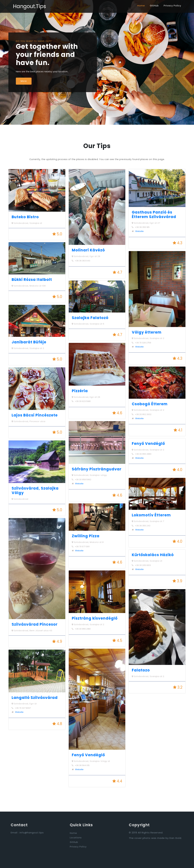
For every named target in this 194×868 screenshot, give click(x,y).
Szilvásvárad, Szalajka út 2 (28, 348)
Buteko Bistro (25, 217)
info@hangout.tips (32, 833)
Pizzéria (80, 391)
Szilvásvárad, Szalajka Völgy (35, 491)
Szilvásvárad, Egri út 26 (86, 397)
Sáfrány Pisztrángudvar (97, 469)
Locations (76, 838)
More (24, 81)
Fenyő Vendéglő (88, 755)
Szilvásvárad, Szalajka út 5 (88, 324)
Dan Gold (175, 838)
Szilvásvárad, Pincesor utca (29, 421)
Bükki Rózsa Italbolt (32, 280)
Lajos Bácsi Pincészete (35, 415)
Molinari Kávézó (88, 250)
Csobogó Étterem (150, 404)
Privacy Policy (172, 6)
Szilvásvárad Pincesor (35, 624)
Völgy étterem (147, 332)
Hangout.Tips (29, 6)
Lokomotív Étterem (151, 515)
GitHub (154, 6)
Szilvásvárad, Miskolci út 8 (88, 542)
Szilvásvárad (20, 499)
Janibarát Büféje (29, 342)
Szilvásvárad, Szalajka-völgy (89, 475)
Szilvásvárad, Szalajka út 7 (148, 521)
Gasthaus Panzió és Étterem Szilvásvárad (154, 214)
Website (19, 712)
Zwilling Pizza (86, 536)
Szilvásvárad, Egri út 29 (86, 256)
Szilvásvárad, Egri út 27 (146, 223)
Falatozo (141, 670)
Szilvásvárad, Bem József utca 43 (32, 631)
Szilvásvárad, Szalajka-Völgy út (91, 761)
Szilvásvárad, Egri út (24, 704)
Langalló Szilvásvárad (35, 698)
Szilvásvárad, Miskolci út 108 (29, 286)
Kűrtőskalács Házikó (153, 555)
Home (141, 6)
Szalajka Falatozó (90, 318)
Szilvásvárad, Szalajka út (27, 223)
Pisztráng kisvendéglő (95, 618)
